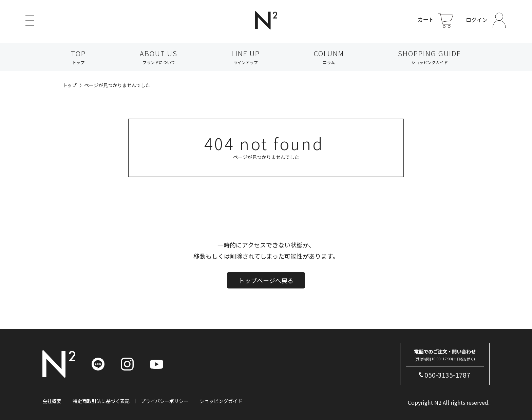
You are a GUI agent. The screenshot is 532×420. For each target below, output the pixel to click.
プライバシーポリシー (165, 401)
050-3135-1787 (447, 375)
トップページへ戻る (266, 292)
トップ (70, 85)
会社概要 (52, 401)
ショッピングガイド (221, 401)
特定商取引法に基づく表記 (101, 401)
